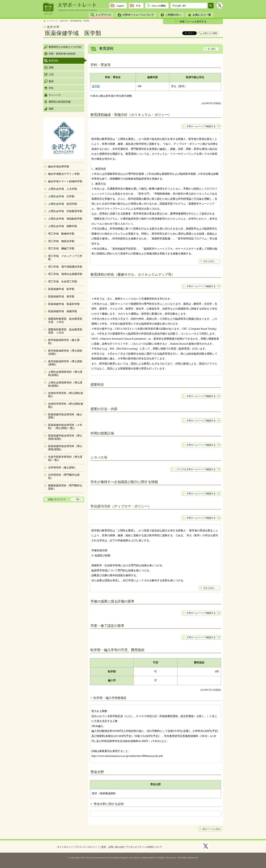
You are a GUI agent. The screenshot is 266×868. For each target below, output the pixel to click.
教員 (51, 81)
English (120, 6)
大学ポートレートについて (138, 15)
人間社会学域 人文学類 (63, 189)
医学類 (96, 86)
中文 (138, 6)
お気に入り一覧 (202, 15)
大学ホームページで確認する (201, 126)
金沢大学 (64, 21)
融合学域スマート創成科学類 (65, 181)
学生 (51, 88)
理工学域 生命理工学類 (63, 282)
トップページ (103, 15)
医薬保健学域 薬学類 (61, 297)
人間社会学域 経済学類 (63, 204)
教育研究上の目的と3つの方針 (65, 47)
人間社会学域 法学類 (61, 196)
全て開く (212, 49)
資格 (51, 67)
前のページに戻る (211, 829)
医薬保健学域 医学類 (80, 21)
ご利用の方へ (173, 15)
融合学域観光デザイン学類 (64, 174)
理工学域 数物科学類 (61, 234)
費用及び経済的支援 (60, 102)
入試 (51, 74)
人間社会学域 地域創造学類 (65, 219)
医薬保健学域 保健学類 (63, 311)
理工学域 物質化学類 (61, 241)
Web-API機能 (159, 6)
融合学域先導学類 (59, 167)
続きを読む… (210, 261)
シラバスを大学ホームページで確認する (195, 469)
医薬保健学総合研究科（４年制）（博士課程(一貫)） (65, 427)
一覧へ (78, 499)
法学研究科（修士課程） (63, 468)
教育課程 (54, 61)
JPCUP (49, 9)
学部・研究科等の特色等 (62, 54)
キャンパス (55, 95)
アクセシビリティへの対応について (144, 847)
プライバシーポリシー (86, 847)
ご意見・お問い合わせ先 (112, 847)
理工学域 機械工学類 (61, 249)
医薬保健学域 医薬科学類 (64, 304)
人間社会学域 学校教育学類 (65, 211)
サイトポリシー (65, 847)
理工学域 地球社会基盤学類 (65, 274)
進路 (51, 109)
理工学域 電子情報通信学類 (65, 267)
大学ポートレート (77, 5)
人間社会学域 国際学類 (63, 226)
